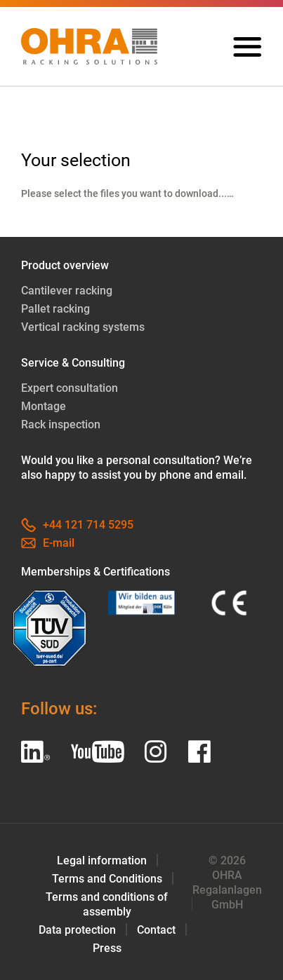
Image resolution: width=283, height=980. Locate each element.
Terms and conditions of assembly (107, 904)
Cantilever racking (67, 291)
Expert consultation (70, 389)
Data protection (77, 930)
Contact (156, 930)
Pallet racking (55, 309)
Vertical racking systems (83, 328)
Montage (44, 407)
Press (107, 948)
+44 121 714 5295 (77, 525)
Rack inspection (61, 425)
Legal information (102, 860)
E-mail (48, 544)
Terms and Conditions (107, 879)
